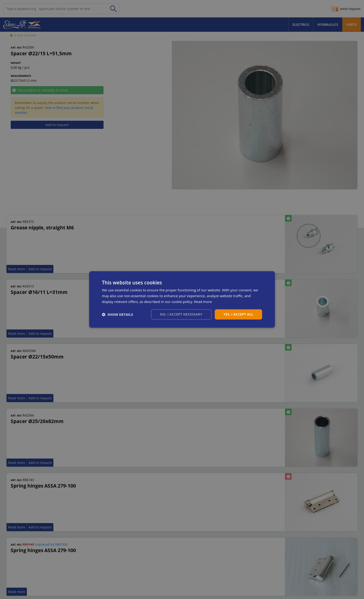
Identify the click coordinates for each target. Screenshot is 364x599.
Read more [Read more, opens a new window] (203, 302)
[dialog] (182, 299)
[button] (117, 314)
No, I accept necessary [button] (181, 314)
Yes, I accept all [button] (238, 314)
